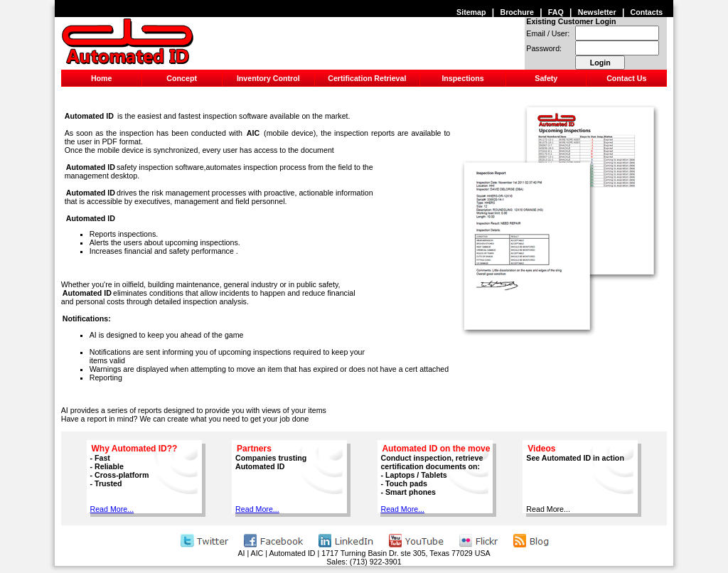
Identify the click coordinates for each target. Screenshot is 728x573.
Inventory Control (268, 78)
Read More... (112, 509)
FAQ (556, 12)
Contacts (647, 12)
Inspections (462, 78)
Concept (182, 78)
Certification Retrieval (367, 78)
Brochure (517, 12)
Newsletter (597, 12)
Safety (546, 78)
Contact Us (626, 78)
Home (102, 78)
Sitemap (471, 12)
